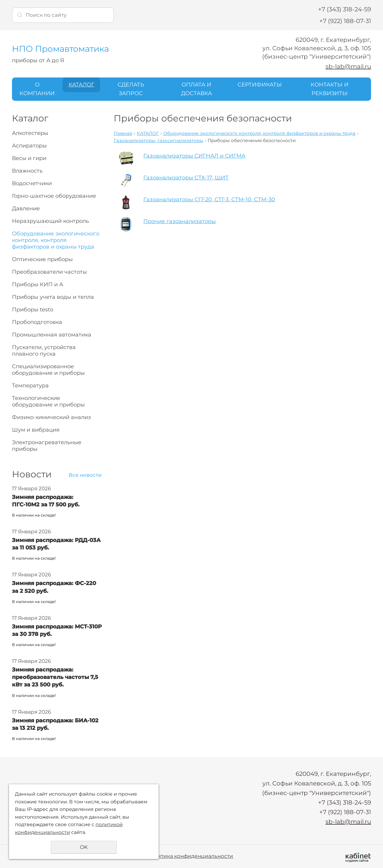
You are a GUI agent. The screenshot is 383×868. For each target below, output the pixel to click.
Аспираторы (29, 146)
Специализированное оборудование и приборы (48, 370)
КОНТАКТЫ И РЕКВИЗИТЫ (330, 89)
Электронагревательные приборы (47, 446)
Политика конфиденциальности (190, 856)
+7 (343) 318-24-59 (345, 9)
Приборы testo (33, 310)
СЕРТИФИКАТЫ (260, 85)
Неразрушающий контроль (50, 221)
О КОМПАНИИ (37, 89)
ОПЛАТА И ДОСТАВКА (196, 89)
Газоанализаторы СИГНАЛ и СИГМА (194, 156)
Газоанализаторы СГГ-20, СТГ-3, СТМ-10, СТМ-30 (209, 200)
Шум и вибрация (36, 430)
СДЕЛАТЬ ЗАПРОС (131, 89)
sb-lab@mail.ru (348, 66)
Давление (26, 208)
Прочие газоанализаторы (180, 221)
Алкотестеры (30, 133)
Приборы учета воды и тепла (53, 297)
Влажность (27, 171)
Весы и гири (29, 158)
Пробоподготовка (37, 322)
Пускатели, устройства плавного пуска (44, 351)
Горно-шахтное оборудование (54, 196)
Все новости (85, 475)
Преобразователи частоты (49, 272)
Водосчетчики (32, 183)
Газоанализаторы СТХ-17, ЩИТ (186, 178)
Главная (123, 133)
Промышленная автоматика (52, 335)
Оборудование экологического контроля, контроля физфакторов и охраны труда (56, 240)
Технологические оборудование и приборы (48, 401)
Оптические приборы (42, 259)
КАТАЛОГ (81, 85)
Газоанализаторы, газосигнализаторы (158, 140)
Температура (30, 386)
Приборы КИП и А (38, 284)
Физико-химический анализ (51, 417)
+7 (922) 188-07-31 (345, 21)
